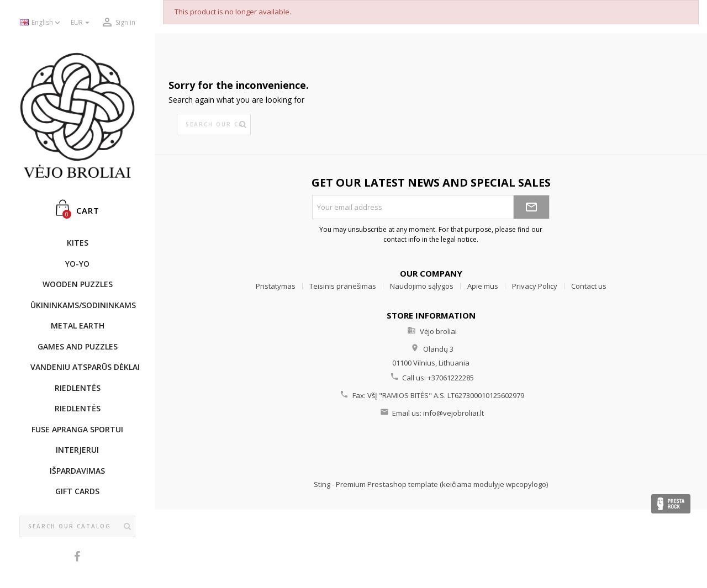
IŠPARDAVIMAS (77, 471)
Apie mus (483, 286)
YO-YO (77, 264)
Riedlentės (78, 388)
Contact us (589, 286)
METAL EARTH (78, 325)
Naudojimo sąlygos (422, 286)
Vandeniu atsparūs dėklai (83, 367)
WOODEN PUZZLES (78, 284)
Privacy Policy (535, 286)
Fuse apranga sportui (77, 429)
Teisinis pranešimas (343, 286)
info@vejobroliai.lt (453, 413)
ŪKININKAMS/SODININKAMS (83, 305)
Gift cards (77, 491)
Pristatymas (276, 286)
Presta (671, 504)
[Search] (77, 527)
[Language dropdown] (41, 23)
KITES (78, 243)
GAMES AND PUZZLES (78, 346)
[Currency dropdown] (81, 23)
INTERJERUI (77, 450)
